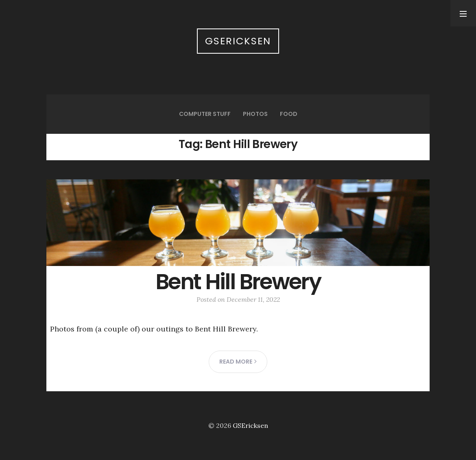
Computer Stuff (205, 114)
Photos (255, 114)
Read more (238, 362)
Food (289, 114)
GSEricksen (238, 41)
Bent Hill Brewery (238, 282)
